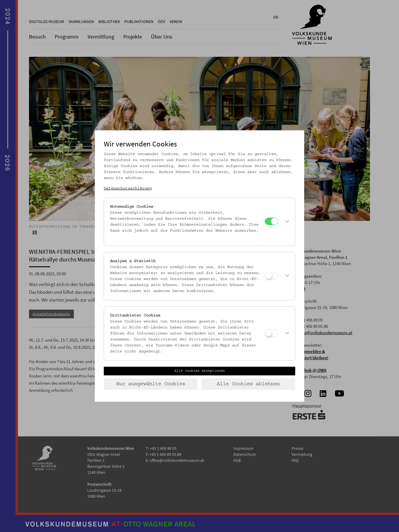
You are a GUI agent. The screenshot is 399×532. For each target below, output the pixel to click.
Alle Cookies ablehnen (248, 384)
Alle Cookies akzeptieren (199, 371)
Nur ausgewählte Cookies (151, 384)
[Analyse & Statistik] (271, 276)
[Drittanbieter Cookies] (271, 333)
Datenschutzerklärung (128, 189)
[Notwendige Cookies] (271, 221)
